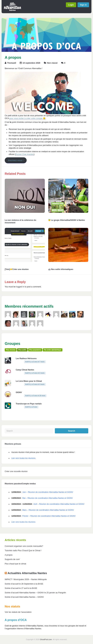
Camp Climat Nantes (25, 370)
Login (71, 5)
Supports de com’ (12, 559)
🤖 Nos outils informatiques (61, 269)
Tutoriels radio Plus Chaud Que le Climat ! (23, 551)
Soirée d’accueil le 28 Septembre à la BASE (24, 584)
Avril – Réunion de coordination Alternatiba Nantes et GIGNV (59, 504)
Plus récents (11, 350)
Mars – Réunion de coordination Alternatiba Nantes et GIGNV (48, 510)
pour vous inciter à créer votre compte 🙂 (28, 118)
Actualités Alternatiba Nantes (27, 573)
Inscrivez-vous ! (16, 160)
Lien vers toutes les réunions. (24, 458)
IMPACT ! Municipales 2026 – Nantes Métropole (26, 579)
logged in (20, 287)
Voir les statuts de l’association (18, 612)
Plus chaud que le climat (15, 564)
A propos (9, 555)
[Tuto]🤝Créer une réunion (17, 269)
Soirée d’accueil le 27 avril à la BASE (21, 588)
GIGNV (19, 392)
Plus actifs (22, 350)
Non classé (52, 63)
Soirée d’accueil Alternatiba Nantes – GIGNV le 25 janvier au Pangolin (35, 593)
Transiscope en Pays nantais (29, 404)
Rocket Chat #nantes (25, 154)
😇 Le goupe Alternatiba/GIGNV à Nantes (67, 220)
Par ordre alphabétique (53, 350)
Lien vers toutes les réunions (23, 522)
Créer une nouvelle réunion (16, 471)
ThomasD (12, 63)
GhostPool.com (46, 639)
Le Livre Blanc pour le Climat (29, 381)
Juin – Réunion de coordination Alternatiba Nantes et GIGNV (48, 492)
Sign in (83, 5)
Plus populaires (35, 350)
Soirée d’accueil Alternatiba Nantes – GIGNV (24, 597)
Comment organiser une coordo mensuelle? (24, 546)
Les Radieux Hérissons (26, 359)
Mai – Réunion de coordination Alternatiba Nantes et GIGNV (48, 498)
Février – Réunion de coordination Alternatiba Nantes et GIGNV (49, 516)
